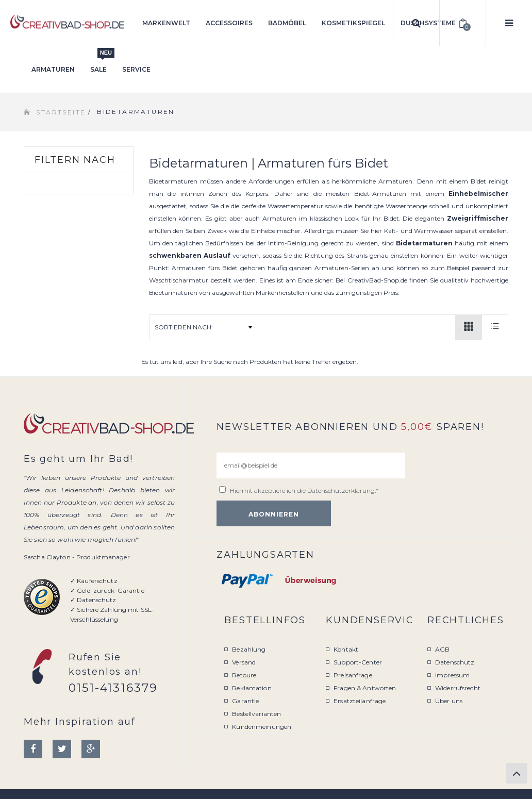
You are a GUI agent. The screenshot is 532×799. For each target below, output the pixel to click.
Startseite (61, 112)
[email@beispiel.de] (311, 465)
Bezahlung (249, 649)
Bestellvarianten (256, 714)
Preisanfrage (353, 675)
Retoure (244, 675)
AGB (442, 649)
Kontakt (346, 649)
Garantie (245, 701)
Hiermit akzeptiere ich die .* (304, 490)
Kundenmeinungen (262, 727)
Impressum (452, 675)
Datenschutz (455, 662)
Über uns (449, 701)
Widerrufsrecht (458, 688)
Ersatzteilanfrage (360, 701)
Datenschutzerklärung (341, 490)
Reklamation (252, 688)
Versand (244, 662)
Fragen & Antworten (365, 688)
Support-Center (358, 662)
